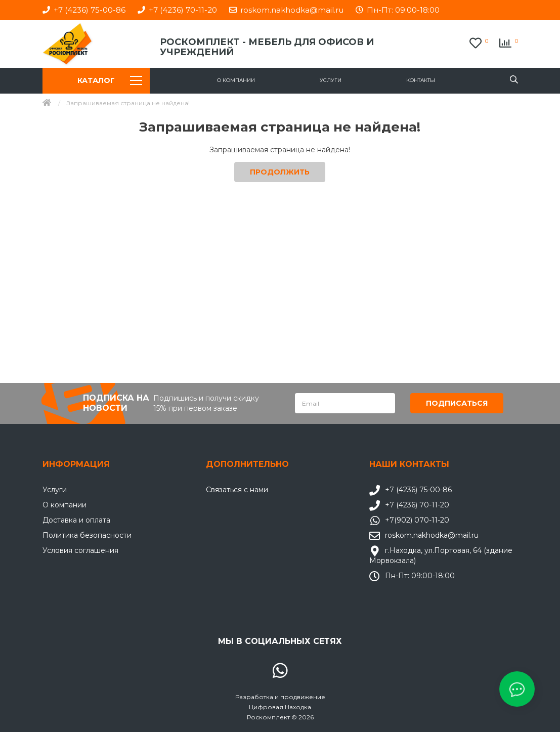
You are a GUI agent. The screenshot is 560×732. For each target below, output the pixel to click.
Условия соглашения (80, 550)
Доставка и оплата (76, 520)
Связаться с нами (237, 489)
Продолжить (280, 172)
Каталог (110, 80)
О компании (236, 80)
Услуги (331, 80)
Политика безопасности (87, 535)
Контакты (421, 80)
